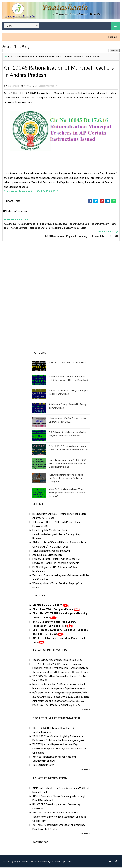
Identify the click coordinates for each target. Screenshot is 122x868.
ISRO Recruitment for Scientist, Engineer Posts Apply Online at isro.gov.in (66, 479)
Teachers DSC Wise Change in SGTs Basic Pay (57, 660)
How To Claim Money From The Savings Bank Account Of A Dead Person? (67, 493)
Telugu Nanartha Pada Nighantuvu (51, 551)
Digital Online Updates (59, 862)
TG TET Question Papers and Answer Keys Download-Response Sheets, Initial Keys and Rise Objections (59, 749)
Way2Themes (21, 862)
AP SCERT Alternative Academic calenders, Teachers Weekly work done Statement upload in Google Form (59, 817)
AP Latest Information (21, 57)
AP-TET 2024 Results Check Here (67, 363)
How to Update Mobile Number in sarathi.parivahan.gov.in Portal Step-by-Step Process (57, 535)
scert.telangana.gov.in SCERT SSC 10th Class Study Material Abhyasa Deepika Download (68, 464)
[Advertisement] (61, 272)
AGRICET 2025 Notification (47, 555)
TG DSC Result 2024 (43, 766)
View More (85, 710)
